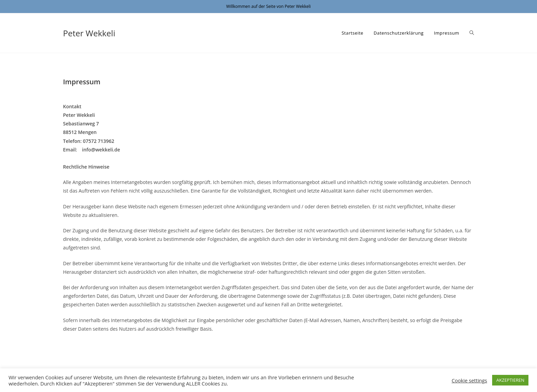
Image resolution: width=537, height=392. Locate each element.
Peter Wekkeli (89, 33)
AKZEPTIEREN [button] (510, 380)
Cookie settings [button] (470, 380)
